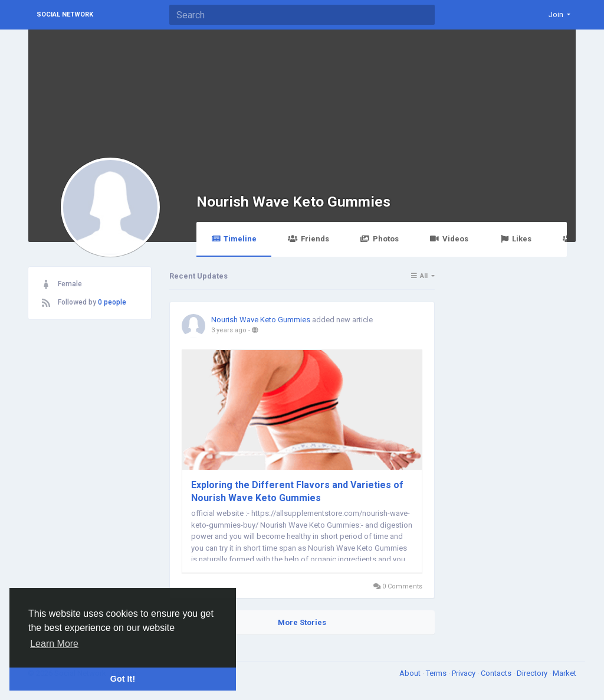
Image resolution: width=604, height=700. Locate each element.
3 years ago (229, 330)
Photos (380, 239)
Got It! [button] (123, 679)
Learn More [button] (54, 644)
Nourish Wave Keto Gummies (293, 202)
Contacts (497, 673)
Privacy (465, 673)
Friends (308, 239)
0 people (112, 302)
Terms (437, 673)
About (411, 673)
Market (564, 673)
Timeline (234, 239)
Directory (533, 673)
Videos (449, 239)
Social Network (65, 14)
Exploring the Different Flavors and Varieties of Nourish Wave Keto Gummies (297, 491)
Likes (516, 239)
